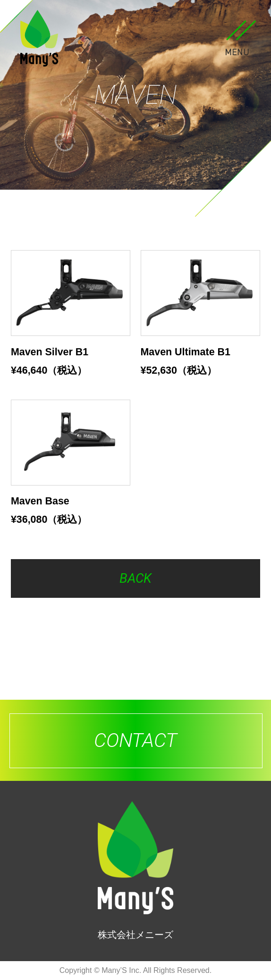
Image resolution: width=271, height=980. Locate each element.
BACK (135, 578)
